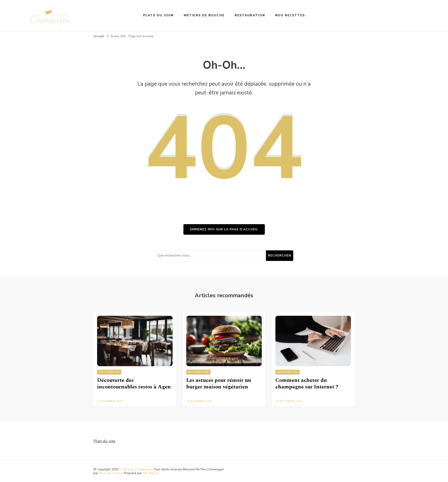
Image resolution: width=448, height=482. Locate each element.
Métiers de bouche (204, 15)
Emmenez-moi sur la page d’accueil (224, 229)
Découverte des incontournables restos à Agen (134, 384)
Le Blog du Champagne (136, 469)
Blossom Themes (111, 473)
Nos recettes (290, 15)
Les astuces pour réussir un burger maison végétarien (219, 384)
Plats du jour (158, 15)
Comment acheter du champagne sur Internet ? (307, 384)
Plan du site (104, 441)
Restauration (250, 15)
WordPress (150, 473)
